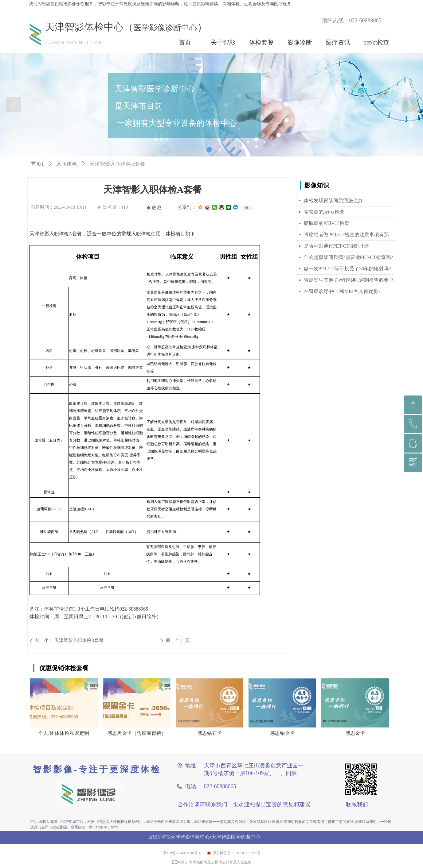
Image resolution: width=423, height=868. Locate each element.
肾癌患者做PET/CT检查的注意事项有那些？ (349, 235)
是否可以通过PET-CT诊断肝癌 (337, 246)
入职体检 (67, 164)
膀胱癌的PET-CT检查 (327, 223)
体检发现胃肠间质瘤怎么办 (333, 201)
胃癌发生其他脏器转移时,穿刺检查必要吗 (349, 280)
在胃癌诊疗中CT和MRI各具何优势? (342, 291)
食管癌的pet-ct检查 (324, 212)
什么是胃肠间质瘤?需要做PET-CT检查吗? (349, 257)
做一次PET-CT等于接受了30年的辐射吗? (347, 269)
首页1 (38, 164)
